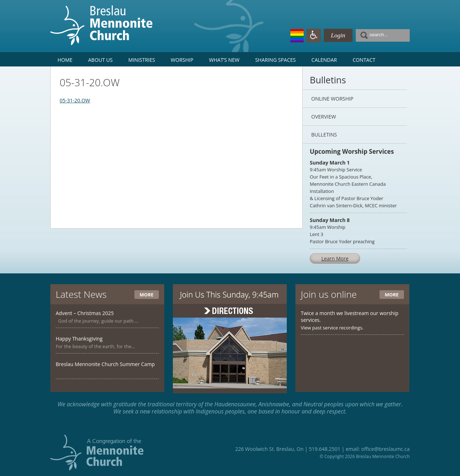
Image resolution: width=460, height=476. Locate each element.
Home (65, 60)
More (147, 295)
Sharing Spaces (275, 60)
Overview (324, 117)
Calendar (324, 60)
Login (338, 35)
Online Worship (332, 99)
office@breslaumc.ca (385, 449)
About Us (100, 60)
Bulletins (324, 135)
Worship (182, 60)
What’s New (224, 60)
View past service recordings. (332, 328)
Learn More (335, 258)
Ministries (142, 60)
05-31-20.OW (75, 100)
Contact (364, 60)
